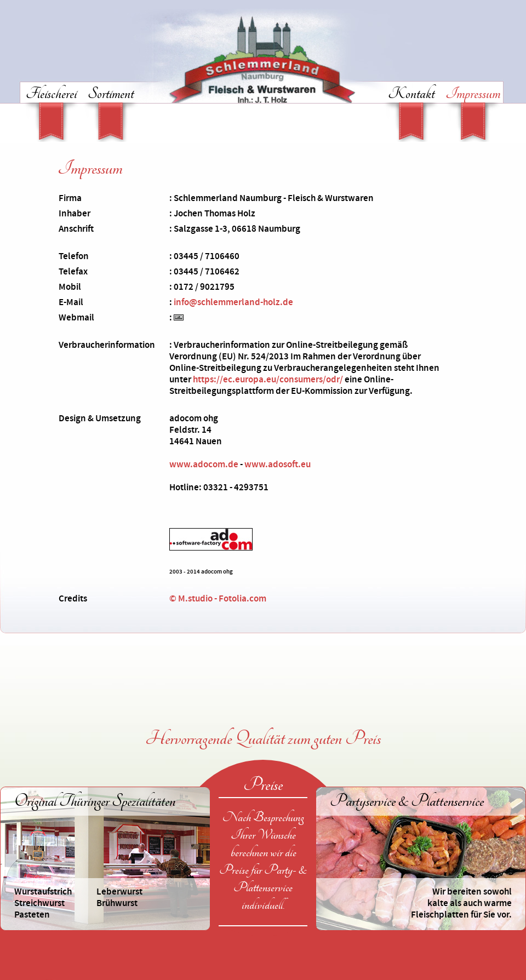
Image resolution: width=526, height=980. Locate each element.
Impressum (473, 95)
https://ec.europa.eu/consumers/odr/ (268, 380)
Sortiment (111, 95)
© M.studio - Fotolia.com (218, 599)
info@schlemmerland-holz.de (233, 302)
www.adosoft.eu (278, 465)
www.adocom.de (204, 465)
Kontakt (411, 95)
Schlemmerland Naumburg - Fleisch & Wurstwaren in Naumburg (263, 62)
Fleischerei (51, 95)
